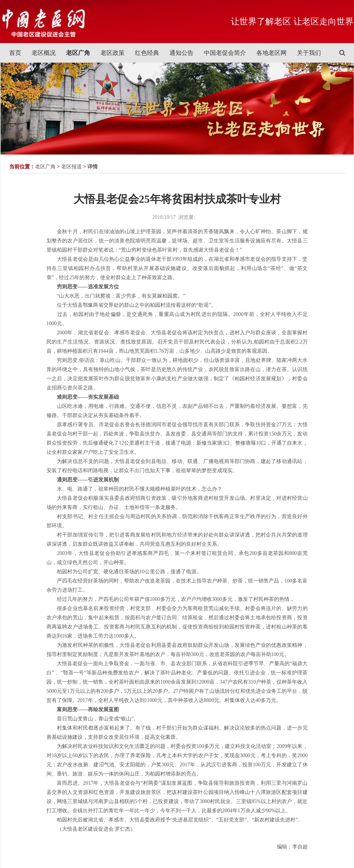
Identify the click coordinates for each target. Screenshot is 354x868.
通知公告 (181, 53)
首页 (15, 53)
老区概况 (44, 53)
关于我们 (309, 53)
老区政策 (113, 53)
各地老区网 (271, 53)
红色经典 (147, 53)
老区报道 (71, 167)
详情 (92, 167)
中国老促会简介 (225, 53)
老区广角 (78, 53)
